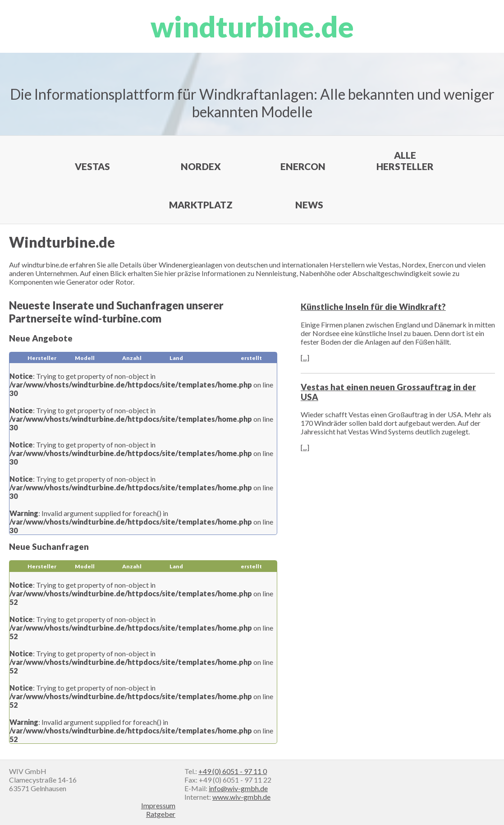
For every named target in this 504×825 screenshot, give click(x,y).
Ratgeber (161, 814)
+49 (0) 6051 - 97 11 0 (233, 771)
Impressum (158, 805)
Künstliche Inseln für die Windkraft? (373, 307)
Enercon (303, 166)
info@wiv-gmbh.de (238, 788)
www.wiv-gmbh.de (241, 797)
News (309, 205)
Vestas (92, 166)
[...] (305, 357)
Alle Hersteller (405, 161)
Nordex (201, 166)
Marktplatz (201, 205)
